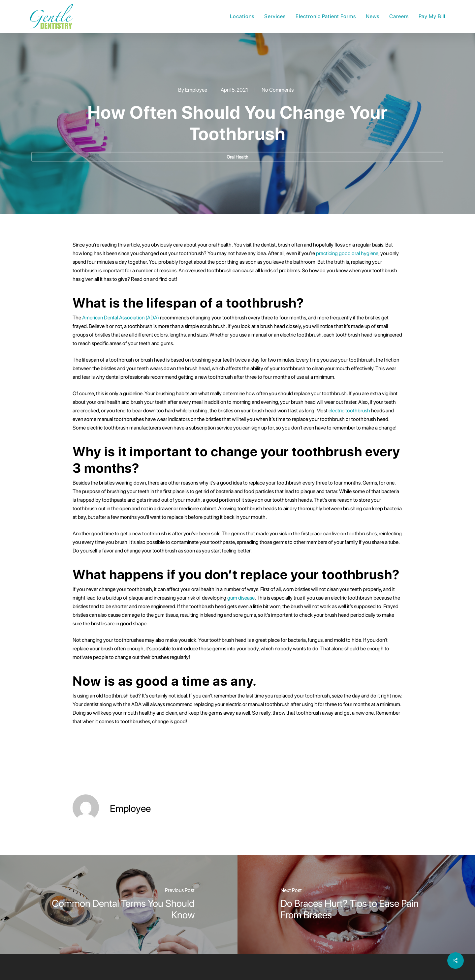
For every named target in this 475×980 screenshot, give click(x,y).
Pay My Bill (432, 16)
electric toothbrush (349, 411)
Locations (242, 16)
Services (275, 16)
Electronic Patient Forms (326, 16)
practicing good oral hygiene (347, 253)
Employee (196, 90)
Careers (399, 16)
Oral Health (237, 157)
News (373, 16)
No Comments (278, 90)
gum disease (241, 598)
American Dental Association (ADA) (121, 318)
